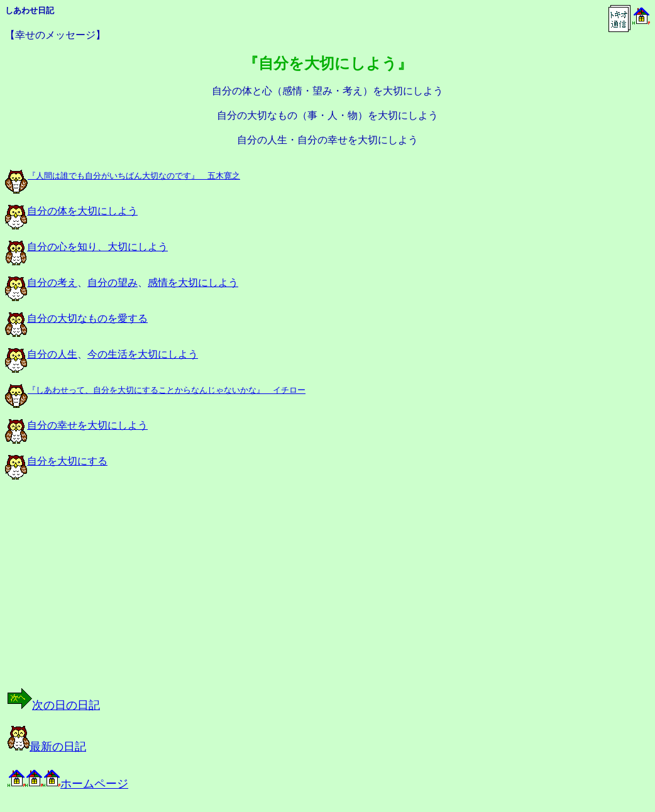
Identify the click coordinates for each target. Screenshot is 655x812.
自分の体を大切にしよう (71, 211)
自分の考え (41, 283)
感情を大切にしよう (193, 283)
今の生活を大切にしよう (143, 354)
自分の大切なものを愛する (76, 318)
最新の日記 (47, 747)
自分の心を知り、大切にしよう (86, 247)
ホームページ (68, 784)
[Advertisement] (135, 595)
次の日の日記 (54, 705)
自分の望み (113, 283)
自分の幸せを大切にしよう (76, 425)
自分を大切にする (56, 461)
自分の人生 (41, 354)
